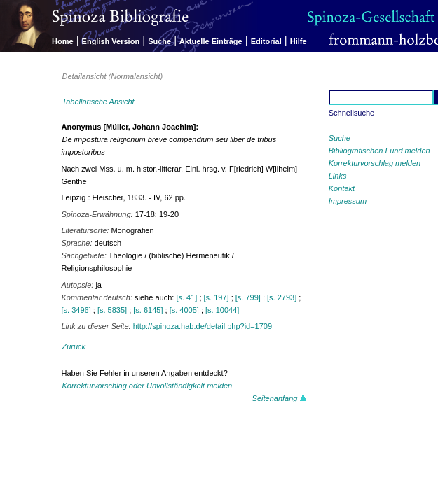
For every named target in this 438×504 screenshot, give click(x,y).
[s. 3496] (76, 310)
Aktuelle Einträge (211, 41)
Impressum (348, 201)
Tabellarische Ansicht (98, 101)
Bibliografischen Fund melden (379, 150)
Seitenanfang (280, 398)
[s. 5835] (112, 310)
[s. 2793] (282, 297)
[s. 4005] (184, 310)
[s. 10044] (222, 310)
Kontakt (342, 188)
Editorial (266, 41)
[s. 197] (217, 297)
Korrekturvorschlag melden (375, 163)
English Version (111, 41)
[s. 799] (248, 297)
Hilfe (299, 41)
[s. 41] (186, 297)
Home (63, 41)
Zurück (74, 346)
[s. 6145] (148, 310)
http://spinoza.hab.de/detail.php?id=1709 (203, 326)
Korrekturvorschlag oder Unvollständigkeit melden (148, 386)
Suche (159, 41)
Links (338, 176)
